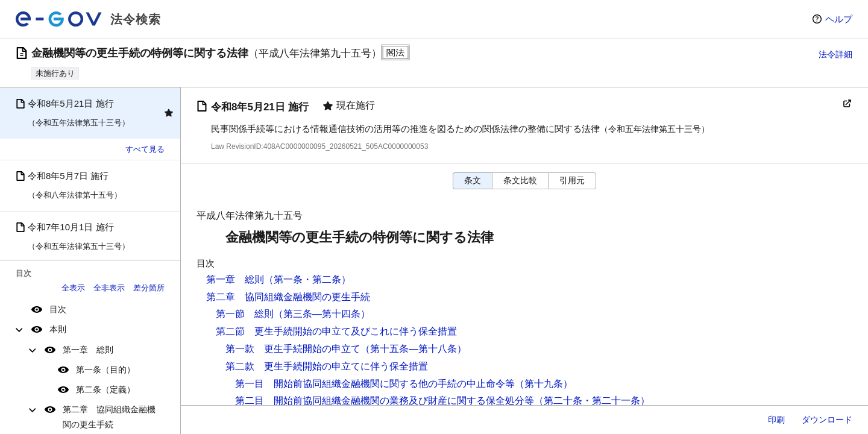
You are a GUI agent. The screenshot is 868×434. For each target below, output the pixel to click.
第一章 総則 (88, 350)
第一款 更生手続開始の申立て (293, 349)
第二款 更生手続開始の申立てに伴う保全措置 (327, 366)
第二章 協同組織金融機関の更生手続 (109, 417)
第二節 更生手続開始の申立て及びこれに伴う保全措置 (336, 331)
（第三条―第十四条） (322, 314)
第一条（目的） (105, 370)
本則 (58, 329)
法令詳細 (835, 54)
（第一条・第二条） (307, 279)
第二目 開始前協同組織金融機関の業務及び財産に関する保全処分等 (385, 401)
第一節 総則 (245, 314)
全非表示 (109, 288)
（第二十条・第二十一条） (592, 401)
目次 (58, 309)
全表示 (73, 288)
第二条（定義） (105, 389)
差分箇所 (149, 288)
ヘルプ (839, 19)
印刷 (776, 420)
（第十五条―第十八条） (414, 349)
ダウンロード (827, 420)
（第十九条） (544, 384)
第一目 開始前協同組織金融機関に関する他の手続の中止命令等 (375, 384)
